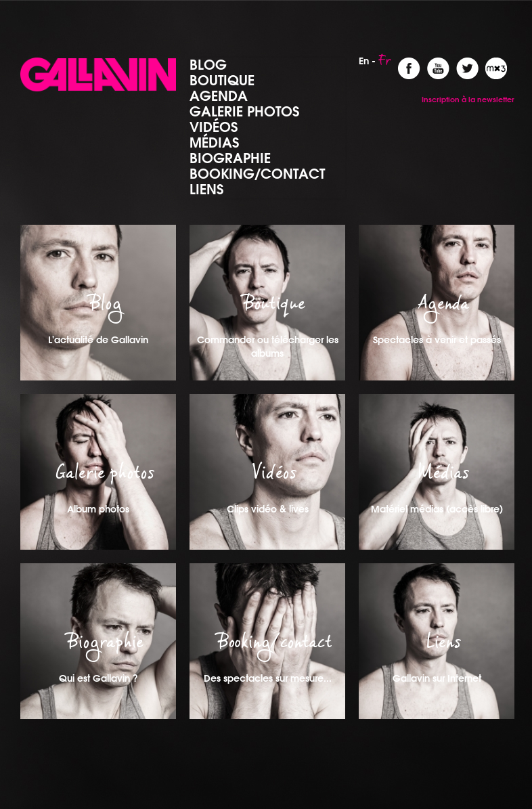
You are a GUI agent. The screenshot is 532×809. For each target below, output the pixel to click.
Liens (206, 189)
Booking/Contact (257, 173)
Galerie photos (244, 111)
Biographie (230, 158)
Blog (208, 64)
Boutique (222, 80)
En (364, 61)
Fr (385, 64)
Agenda (219, 95)
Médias (214, 142)
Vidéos (214, 127)
